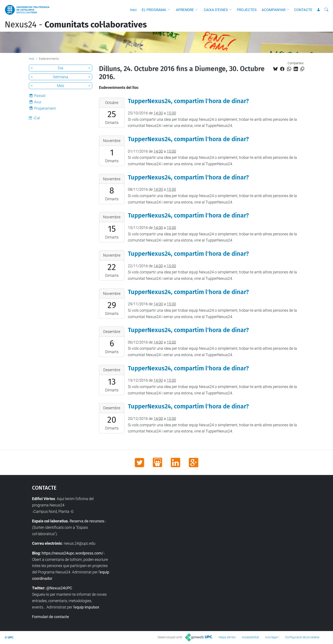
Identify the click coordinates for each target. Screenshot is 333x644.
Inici (133, 10)
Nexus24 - (76, 25)
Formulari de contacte (51, 617)
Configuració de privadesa (302, 637)
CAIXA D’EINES (216, 10)
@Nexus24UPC (59, 588)
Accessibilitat (250, 637)
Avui (38, 102)
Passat (40, 96)
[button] (170, 10)
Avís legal (271, 637)
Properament (45, 108)
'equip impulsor (87, 607)
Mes (61, 86)
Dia (61, 68)
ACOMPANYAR (274, 10)
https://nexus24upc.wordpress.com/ (72, 553)
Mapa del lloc (227, 637)
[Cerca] (326, 10)
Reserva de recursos (87, 521)
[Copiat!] (302, 69)
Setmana (61, 77)
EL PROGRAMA (154, 10)
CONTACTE (303, 10)
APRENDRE (185, 10)
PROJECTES (247, 10)
